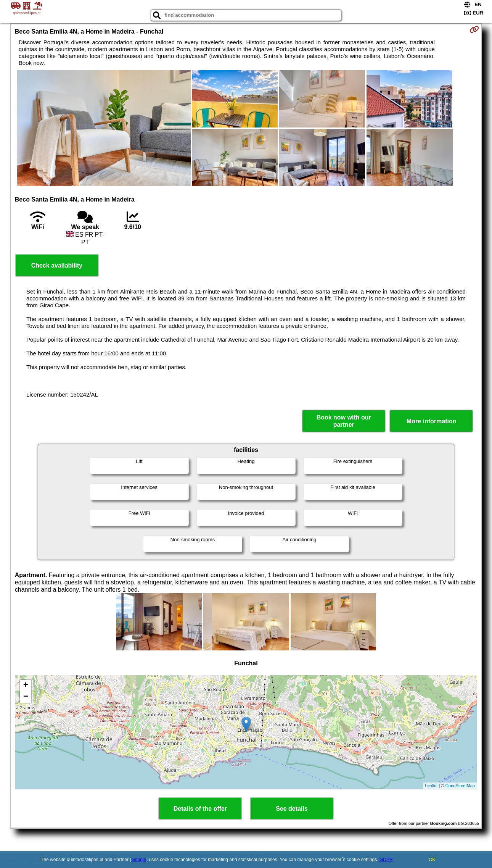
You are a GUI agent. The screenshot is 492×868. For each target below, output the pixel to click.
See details (292, 809)
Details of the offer (200, 809)
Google (139, 860)
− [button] (26, 697)
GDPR (386, 860)
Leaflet (431, 786)
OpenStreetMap (460, 786)
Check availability (57, 265)
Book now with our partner (344, 421)
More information (432, 421)
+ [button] (26, 686)
